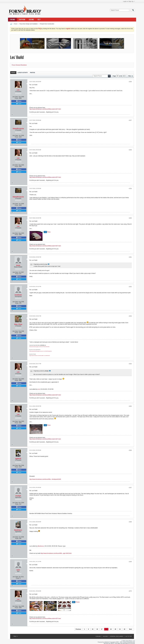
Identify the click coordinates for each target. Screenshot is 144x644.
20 (115, 629)
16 (97, 629)
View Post (49, 264)
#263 (130, 316)
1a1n (18, 570)
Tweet (19, 104)
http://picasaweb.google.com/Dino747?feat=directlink (39, 347)
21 (120, 629)
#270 (130, 591)
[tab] (13, 73)
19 (111, 629)
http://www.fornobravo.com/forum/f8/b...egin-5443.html (56, 553)
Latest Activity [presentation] (23, 73)
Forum (16, 24)
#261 (130, 257)
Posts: (17, 98)
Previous (78, 629)
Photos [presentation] (33, 73)
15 (93, 629)
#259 (130, 189)
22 (125, 629)
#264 (130, 364)
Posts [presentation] (13, 73)
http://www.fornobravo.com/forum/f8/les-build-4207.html (45, 109)
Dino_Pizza (18, 324)
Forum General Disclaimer (19, 65)
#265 (130, 406)
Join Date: (15, 97)
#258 (130, 150)
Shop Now (22, 20)
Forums (12, 20)
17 (102, 629)
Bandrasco (18, 530)
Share (19, 101)
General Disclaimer (117, 636)
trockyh (18, 496)
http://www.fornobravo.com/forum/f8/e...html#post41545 (45, 479)
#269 (130, 562)
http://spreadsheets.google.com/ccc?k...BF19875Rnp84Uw (41, 351)
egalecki (18, 458)
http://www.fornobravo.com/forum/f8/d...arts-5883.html (40, 356)
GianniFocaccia (18, 129)
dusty (18, 265)
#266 (130, 450)
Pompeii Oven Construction (47, 24)
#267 (130, 488)
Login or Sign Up (129, 1)
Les (18, 90)
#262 (130, 287)
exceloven (18, 295)
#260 (130, 218)
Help (39, 20)
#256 (130, 82)
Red (16, 636)
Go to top (129, 636)
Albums (31, 20)
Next (130, 629)
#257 (130, 120)
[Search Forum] (121, 10)
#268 (130, 522)
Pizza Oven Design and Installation (29, 24)
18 (106, 629)
